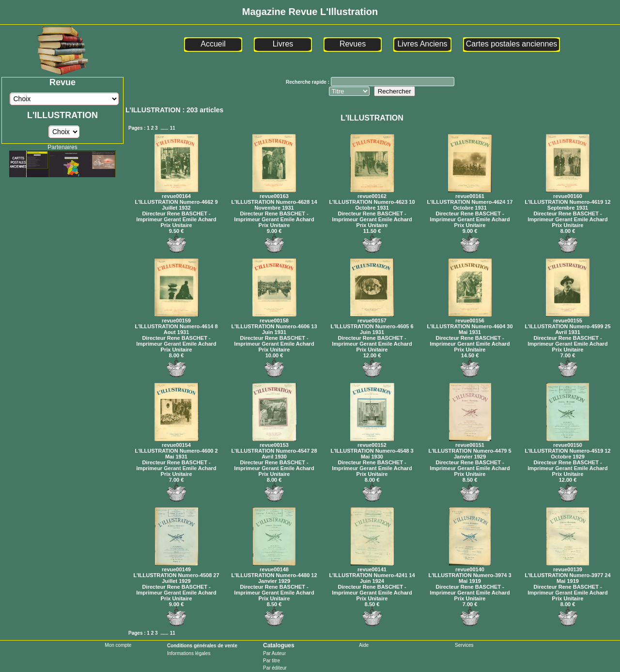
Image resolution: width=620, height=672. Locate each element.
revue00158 (274, 318)
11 (173, 128)
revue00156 (470, 318)
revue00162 (372, 193)
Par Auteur (274, 653)
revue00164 (176, 193)
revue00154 (177, 442)
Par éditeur (275, 668)
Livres (283, 44)
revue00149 (177, 566)
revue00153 (274, 442)
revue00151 (470, 442)
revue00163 (274, 193)
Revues (353, 44)
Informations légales (189, 653)
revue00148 (274, 566)
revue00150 (568, 442)
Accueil (213, 44)
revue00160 (568, 193)
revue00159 (177, 318)
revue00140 (470, 566)
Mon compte (118, 645)
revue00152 (372, 442)
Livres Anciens (422, 44)
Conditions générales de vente (202, 646)
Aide (364, 645)
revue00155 (568, 318)
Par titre (271, 661)
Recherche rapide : (308, 82)
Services (464, 645)
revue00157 (372, 318)
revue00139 (568, 566)
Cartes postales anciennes (512, 44)
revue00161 (470, 193)
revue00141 (372, 566)
